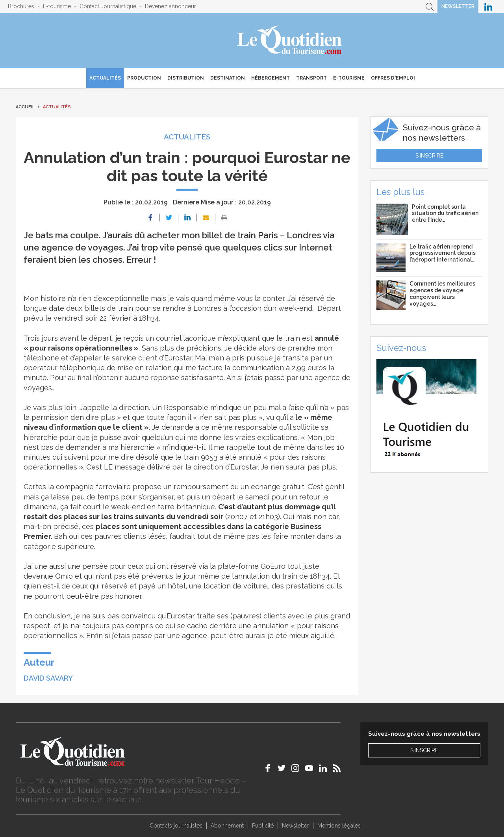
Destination (228, 78)
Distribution (186, 78)
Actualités (105, 78)
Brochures (21, 6)
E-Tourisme (349, 78)
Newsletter (458, 6)
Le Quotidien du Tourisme (290, 41)
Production (144, 78)
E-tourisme (57, 6)
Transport (311, 78)
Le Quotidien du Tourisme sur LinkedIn (488, 6)
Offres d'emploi (393, 78)
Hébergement (271, 78)
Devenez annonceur (170, 6)
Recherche (430, 6)
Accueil (25, 107)
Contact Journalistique (108, 6)
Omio (64, 576)
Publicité (263, 826)
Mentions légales (339, 826)
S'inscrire (429, 156)
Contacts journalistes (176, 826)
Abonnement (227, 826)
